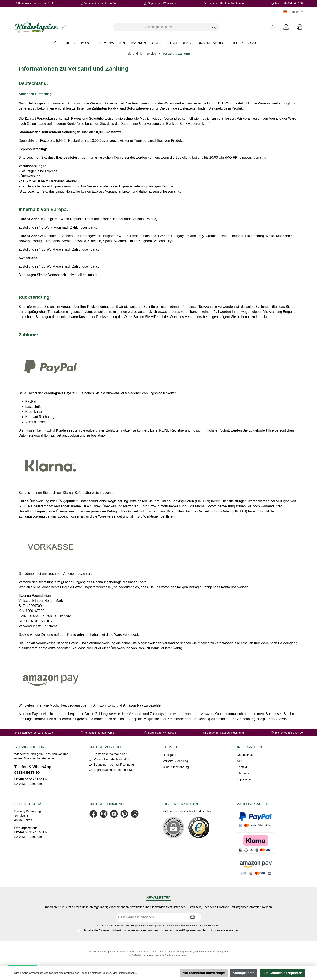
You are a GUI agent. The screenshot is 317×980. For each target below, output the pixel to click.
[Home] (59, 43)
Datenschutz (245, 755)
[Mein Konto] (286, 27)
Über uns (243, 773)
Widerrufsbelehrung (176, 767)
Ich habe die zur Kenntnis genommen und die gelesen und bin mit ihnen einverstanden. (161, 930)
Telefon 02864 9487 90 (289, 3)
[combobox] (161, 27)
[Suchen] (214, 27)
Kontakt (242, 767)
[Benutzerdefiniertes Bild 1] (199, 827)
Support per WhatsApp (162, 3)
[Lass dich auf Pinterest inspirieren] (124, 814)
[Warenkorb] (298, 27)
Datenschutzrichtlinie (177, 925)
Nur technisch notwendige (204, 973)
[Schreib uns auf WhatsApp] (135, 814)
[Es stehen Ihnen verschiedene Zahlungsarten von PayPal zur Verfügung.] (256, 820)
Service (171, 747)
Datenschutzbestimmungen (117, 930)
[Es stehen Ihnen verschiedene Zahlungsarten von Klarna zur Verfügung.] (256, 843)
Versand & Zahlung (175, 761)
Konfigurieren (244, 973)
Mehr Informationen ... (125, 973)
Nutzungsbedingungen (207, 925)
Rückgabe (170, 755)
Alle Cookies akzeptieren (282, 973)
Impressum (244, 779)
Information (250, 747)
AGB (240, 761)
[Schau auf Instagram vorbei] (104, 814)
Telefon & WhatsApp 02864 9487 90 (33, 770)
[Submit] (193, 917)
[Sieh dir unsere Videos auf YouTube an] (114, 814)
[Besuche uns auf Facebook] (93, 814)
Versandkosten (150, 952)
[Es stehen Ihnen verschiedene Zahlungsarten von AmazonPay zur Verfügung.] (256, 866)
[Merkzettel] (272, 27)
